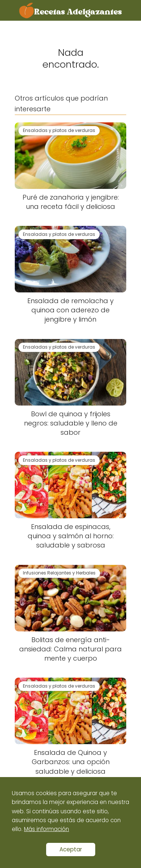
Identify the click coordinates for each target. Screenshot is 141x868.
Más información (47, 829)
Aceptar (71, 849)
